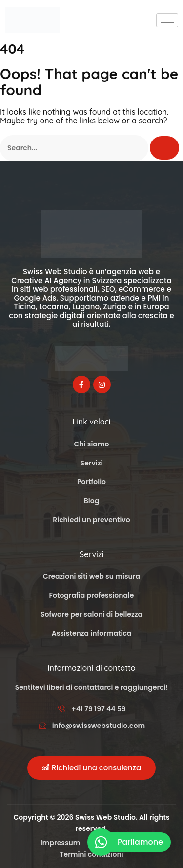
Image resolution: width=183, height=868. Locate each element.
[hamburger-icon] (167, 20)
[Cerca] (164, 148)
